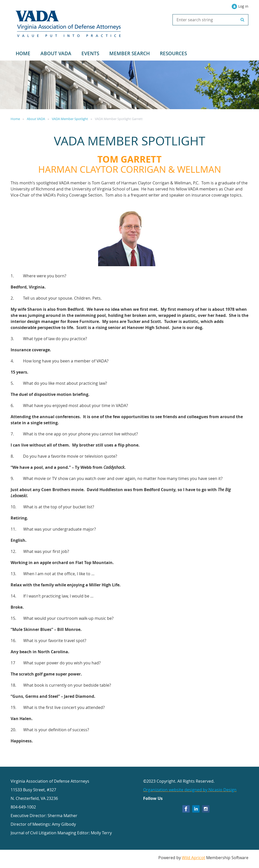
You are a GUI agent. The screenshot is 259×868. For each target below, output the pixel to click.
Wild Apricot (193, 858)
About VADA (36, 119)
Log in (243, 6)
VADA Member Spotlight (70, 119)
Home (15, 119)
